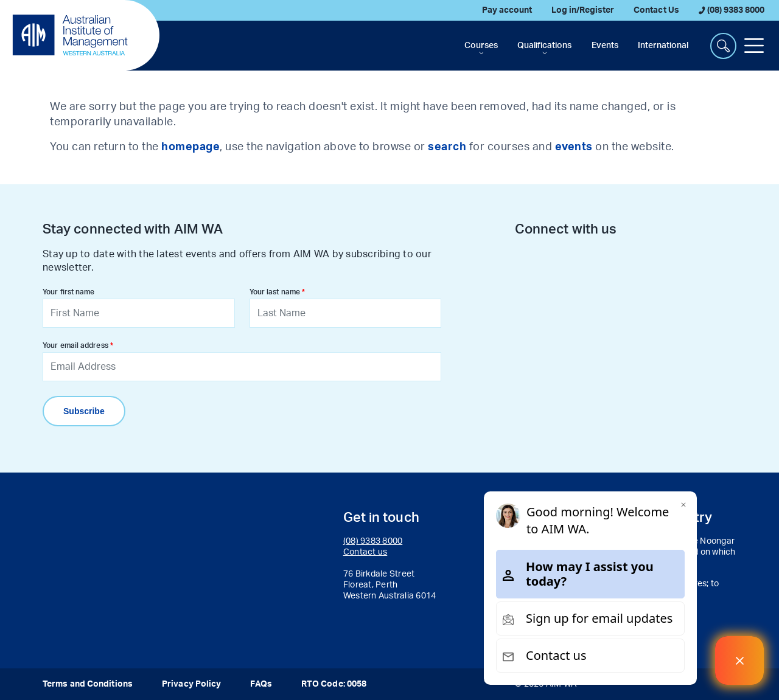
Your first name (69, 292)
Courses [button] (481, 46)
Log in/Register (583, 10)
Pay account (507, 10)
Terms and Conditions (88, 684)
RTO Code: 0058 (334, 684)
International (663, 46)
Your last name (275, 292)
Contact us (365, 552)
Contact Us (656, 10)
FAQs (261, 684)
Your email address (75, 345)
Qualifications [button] (544, 46)
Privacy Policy (191, 684)
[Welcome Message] (739, 660)
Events (605, 46)
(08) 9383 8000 (732, 10)
